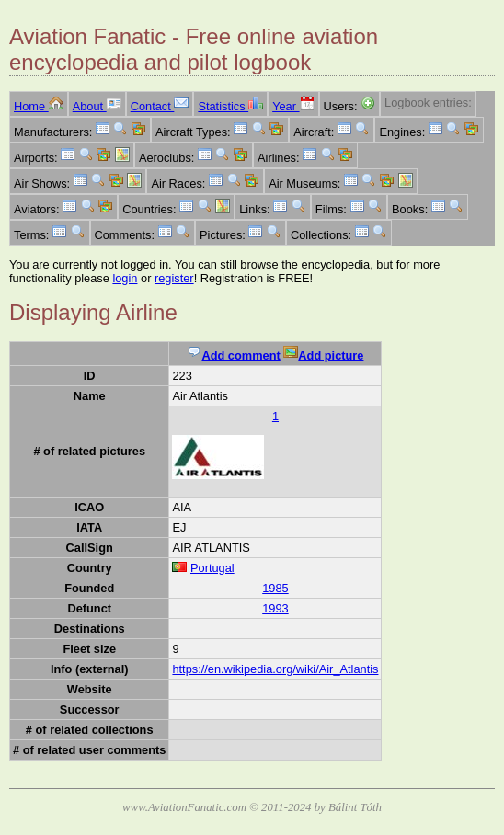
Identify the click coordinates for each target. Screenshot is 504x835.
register (174, 278)
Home (39, 106)
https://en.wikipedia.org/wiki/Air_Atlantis (275, 669)
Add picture (323, 355)
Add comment (233, 355)
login (125, 278)
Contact (160, 106)
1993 (275, 608)
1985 (275, 588)
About (97, 106)
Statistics (230, 106)
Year (293, 106)
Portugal (212, 568)
